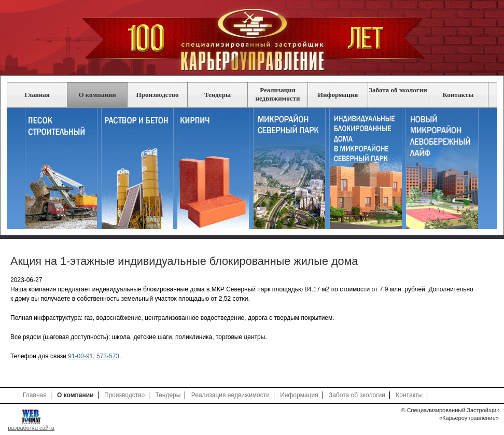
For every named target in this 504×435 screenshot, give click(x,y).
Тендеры (218, 95)
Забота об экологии (398, 90)
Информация (338, 95)
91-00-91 (80, 356)
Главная (37, 95)
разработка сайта (31, 428)
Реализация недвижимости (278, 94)
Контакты (458, 95)
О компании (97, 95)
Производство (158, 95)
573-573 (108, 356)
